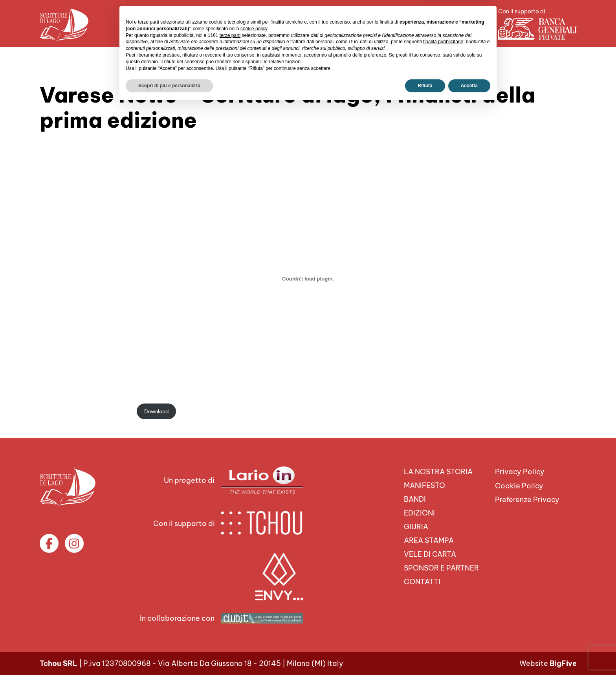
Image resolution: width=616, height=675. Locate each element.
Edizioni (419, 513)
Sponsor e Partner (412, 24)
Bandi (415, 499)
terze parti (230, 603)
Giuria (416, 527)
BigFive (563, 663)
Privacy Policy (520, 472)
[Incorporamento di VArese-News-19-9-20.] (308, 279)
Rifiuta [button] (425, 654)
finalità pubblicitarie (443, 610)
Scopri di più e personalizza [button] (169, 654)
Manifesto (424, 485)
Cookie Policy (519, 486)
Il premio (232, 24)
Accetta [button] (469, 654)
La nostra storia (438, 472)
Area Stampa (283, 24)
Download (156, 411)
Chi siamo (187, 24)
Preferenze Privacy (527, 500)
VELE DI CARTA (342, 24)
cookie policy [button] (254, 597)
